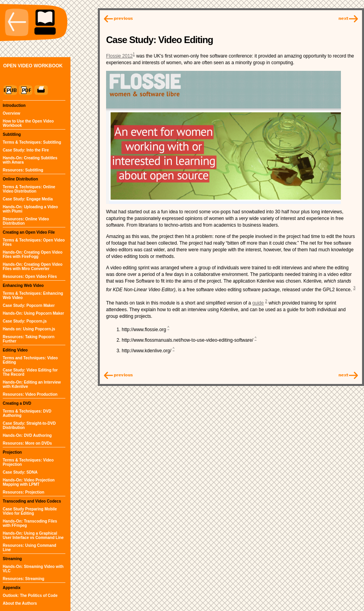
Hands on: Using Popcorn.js (29, 329)
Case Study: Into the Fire (26, 150)
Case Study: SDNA (20, 472)
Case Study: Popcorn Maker (29, 305)
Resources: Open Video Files (30, 277)
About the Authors (20, 603)
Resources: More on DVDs (27, 443)
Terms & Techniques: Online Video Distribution (29, 189)
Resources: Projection (23, 492)
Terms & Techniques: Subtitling (32, 142)
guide (258, 303)
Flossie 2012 (119, 56)
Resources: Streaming (23, 579)
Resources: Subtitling (23, 170)
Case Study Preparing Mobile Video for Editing (30, 511)
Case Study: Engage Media (28, 199)
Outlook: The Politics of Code (30, 596)
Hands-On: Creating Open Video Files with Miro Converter (33, 267)
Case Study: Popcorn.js (25, 321)
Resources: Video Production (30, 394)
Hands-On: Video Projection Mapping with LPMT (29, 482)
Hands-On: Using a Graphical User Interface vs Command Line (33, 535)
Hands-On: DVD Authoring (27, 435)
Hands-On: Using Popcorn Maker (33, 313)
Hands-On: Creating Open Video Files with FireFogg (33, 254)
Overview (11, 113)
